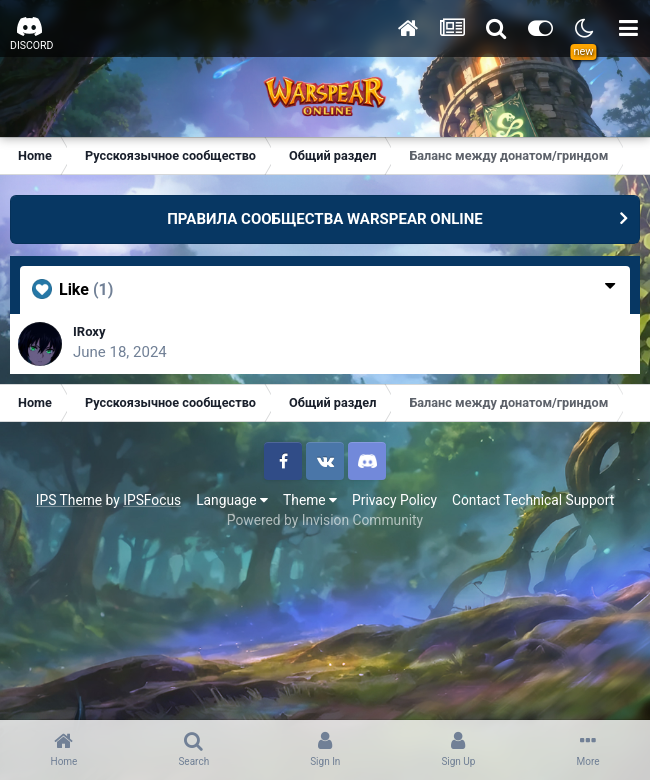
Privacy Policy (394, 500)
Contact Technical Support (533, 500)
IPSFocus (152, 500)
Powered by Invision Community (325, 520)
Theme (310, 500)
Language (232, 500)
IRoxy (89, 331)
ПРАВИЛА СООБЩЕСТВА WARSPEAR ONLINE (325, 219)
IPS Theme (69, 500)
